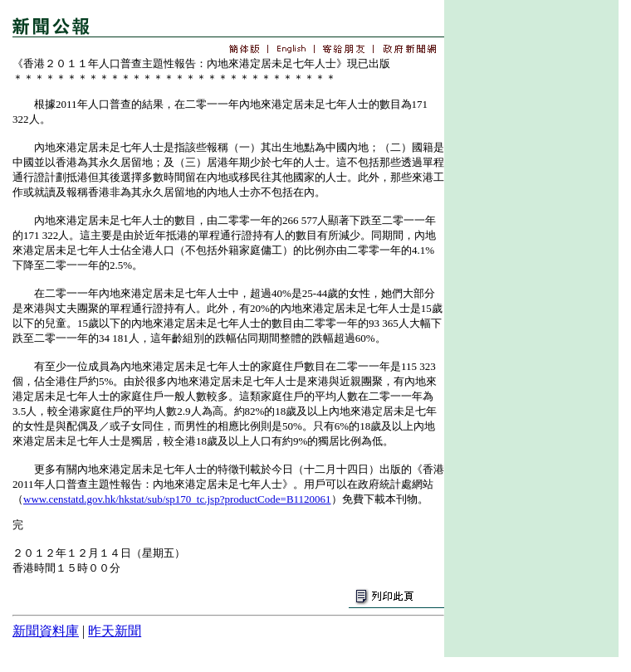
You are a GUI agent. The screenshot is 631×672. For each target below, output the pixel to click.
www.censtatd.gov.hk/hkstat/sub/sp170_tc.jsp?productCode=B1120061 (177, 499)
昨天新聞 (115, 631)
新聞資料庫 (46, 631)
